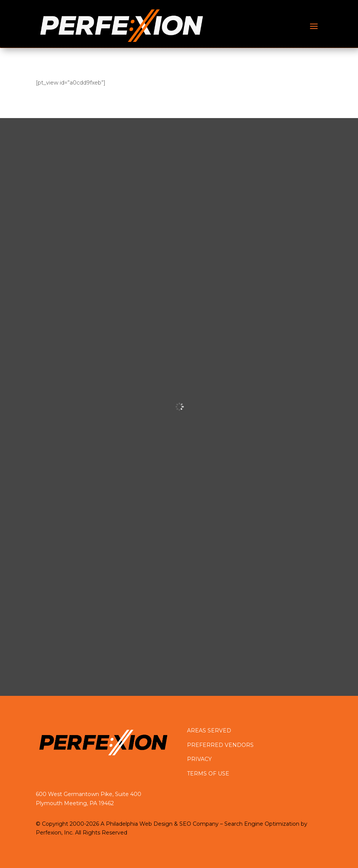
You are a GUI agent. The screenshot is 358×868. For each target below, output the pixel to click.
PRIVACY (199, 759)
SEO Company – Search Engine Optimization (239, 824)
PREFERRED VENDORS (220, 745)
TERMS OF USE (208, 774)
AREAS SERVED (209, 731)
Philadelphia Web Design (139, 824)
